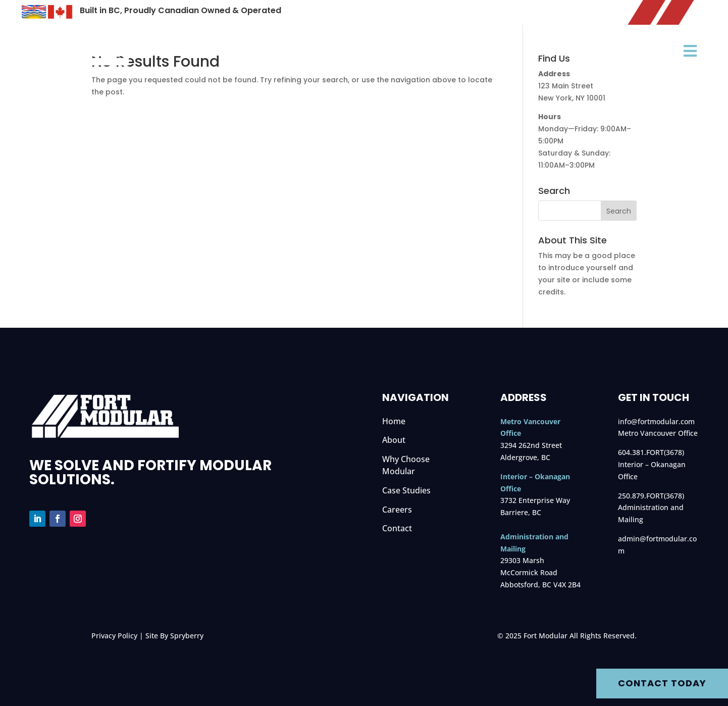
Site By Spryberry (174, 636)
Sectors (489, 52)
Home (394, 421)
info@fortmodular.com (656, 421)
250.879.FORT (641, 496)
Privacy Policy (114, 636)
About (335, 52)
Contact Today (662, 683)
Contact (397, 528)
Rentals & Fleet (559, 52)
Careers (397, 510)
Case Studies (637, 52)
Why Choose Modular (415, 52)
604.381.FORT (641, 452)
